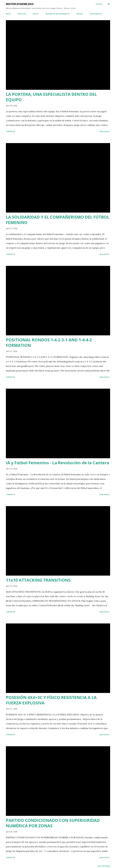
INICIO (8, 14)
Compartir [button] (11, 131)
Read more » (105, 131)
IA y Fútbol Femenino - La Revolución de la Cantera (58, 463)
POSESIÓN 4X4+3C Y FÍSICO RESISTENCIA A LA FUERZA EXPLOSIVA (51, 700)
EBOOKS (80, 14)
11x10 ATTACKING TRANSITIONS (38, 580)
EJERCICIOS (22, 14)
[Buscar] (99, 4)
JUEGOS (36, 14)
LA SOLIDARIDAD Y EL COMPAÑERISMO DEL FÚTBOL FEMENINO (58, 220)
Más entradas (104, 866)
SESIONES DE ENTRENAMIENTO (58, 14)
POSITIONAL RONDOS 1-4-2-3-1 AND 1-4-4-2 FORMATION (49, 343)
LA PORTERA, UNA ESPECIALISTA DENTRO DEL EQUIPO (51, 97)
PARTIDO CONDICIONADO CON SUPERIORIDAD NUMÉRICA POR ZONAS (53, 823)
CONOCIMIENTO (96, 14)
